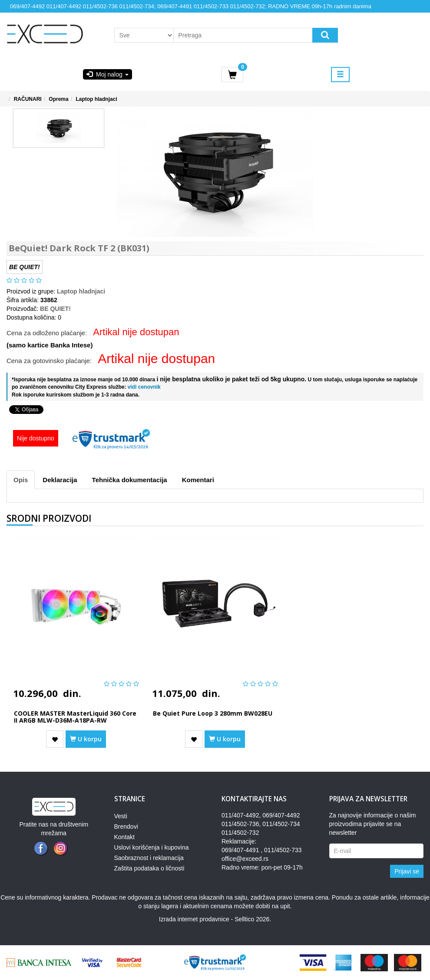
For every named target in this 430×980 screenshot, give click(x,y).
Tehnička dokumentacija (130, 480)
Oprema (58, 99)
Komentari (198, 480)
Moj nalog (107, 74)
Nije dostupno (36, 438)
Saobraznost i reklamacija (149, 858)
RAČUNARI (28, 99)
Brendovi (126, 827)
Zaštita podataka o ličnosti (149, 868)
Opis (21, 480)
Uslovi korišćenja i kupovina (152, 847)
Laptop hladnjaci (96, 99)
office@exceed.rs (245, 859)
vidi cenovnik (143, 387)
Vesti (121, 816)
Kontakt (124, 837)
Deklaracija (60, 480)
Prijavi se (407, 871)
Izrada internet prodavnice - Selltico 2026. (215, 919)
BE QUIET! (55, 309)
